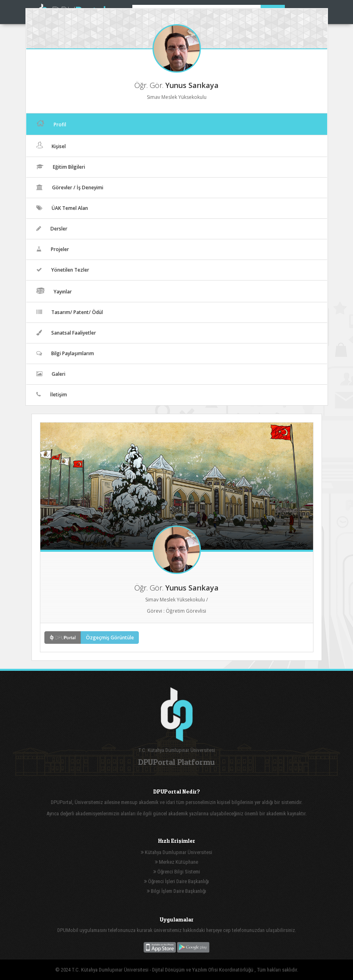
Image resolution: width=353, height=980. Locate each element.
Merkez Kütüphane (176, 862)
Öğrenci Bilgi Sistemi (177, 872)
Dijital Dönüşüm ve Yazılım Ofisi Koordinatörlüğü (203, 970)
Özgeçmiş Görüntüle (110, 638)
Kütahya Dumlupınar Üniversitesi (176, 852)
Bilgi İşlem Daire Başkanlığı (176, 891)
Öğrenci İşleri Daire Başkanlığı (176, 881)
